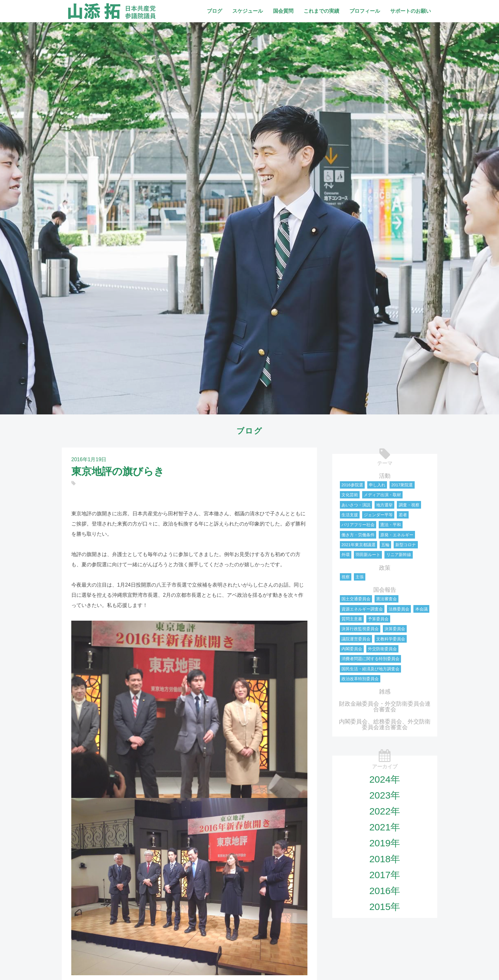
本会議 (422, 609)
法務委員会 (399, 609)
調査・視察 (409, 505)
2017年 (385, 875)
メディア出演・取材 (382, 495)
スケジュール (248, 11)
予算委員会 (378, 619)
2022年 (385, 811)
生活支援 (350, 515)
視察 (346, 577)
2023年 (385, 795)
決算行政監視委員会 (360, 629)
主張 (360, 577)
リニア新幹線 (399, 555)
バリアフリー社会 (358, 525)
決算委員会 (395, 629)
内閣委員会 (352, 649)
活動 (385, 476)
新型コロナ (406, 545)
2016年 (385, 891)
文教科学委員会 (391, 639)
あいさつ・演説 (356, 505)
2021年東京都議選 (358, 545)
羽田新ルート (368, 555)
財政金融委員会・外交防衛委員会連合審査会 (385, 707)
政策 (385, 568)
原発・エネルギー (397, 535)
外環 (346, 555)
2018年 (385, 859)
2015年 (385, 907)
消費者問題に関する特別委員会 (370, 659)
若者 (403, 515)
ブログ (214, 11)
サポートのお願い (411, 11)
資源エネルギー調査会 (362, 609)
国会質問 (283, 11)
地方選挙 (384, 505)
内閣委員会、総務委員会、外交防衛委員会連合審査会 (385, 724)
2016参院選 (352, 485)
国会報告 (385, 590)
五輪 (385, 545)
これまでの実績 (321, 11)
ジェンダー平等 (378, 515)
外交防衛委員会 (382, 649)
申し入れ (377, 485)
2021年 (385, 827)
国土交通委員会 (356, 599)
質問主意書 (352, 619)
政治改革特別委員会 (360, 679)
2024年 (385, 779)
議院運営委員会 (356, 639)
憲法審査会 (387, 599)
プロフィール (365, 11)
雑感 (385, 692)
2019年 (385, 843)
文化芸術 (350, 495)
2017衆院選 (402, 485)
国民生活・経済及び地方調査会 (370, 669)
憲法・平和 (391, 525)
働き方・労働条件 (358, 535)
